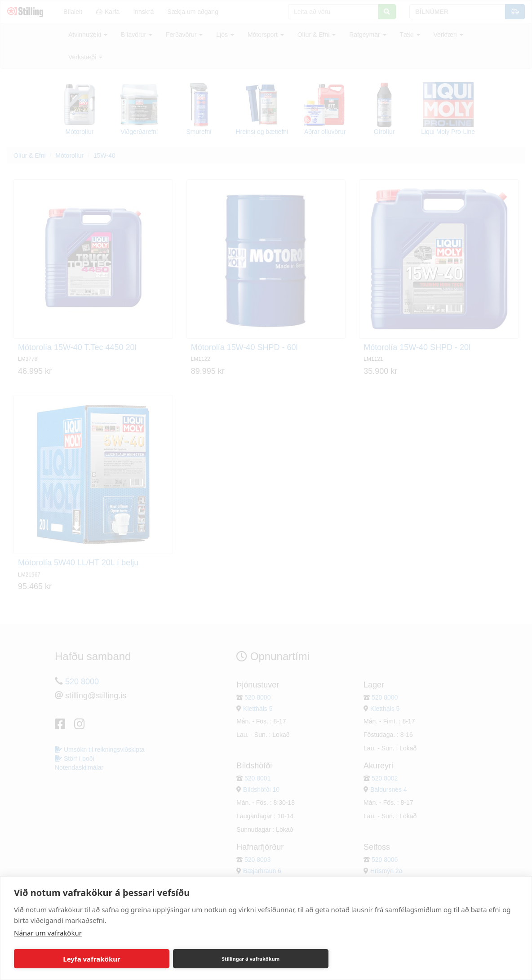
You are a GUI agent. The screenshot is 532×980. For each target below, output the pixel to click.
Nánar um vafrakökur (48, 933)
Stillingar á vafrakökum (251, 959)
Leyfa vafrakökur (91, 959)
